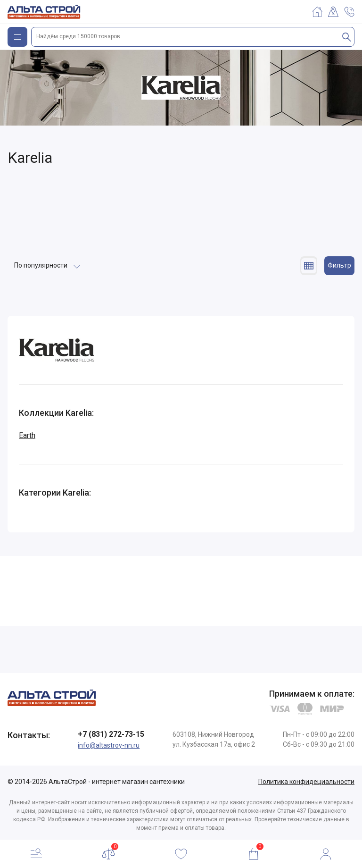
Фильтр (339, 265)
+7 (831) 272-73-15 (111, 734)
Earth (27, 435)
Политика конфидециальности (306, 782)
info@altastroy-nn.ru (109, 745)
